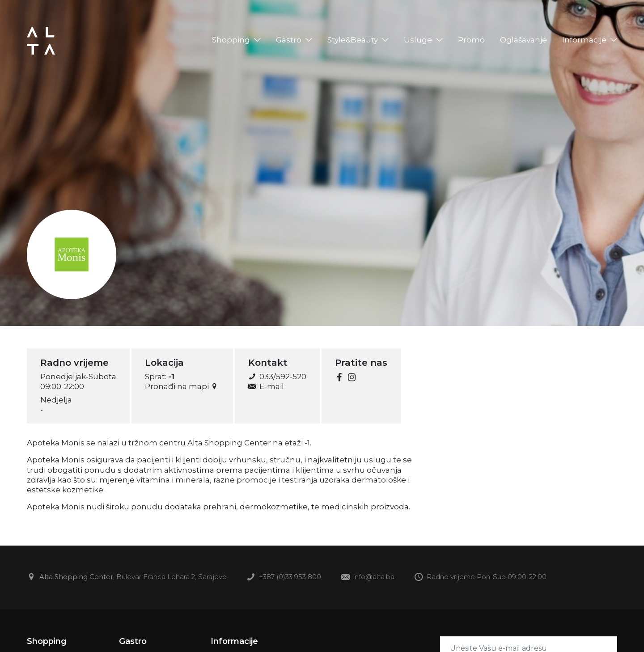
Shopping (231, 40)
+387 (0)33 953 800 (284, 578)
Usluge (418, 40)
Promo (471, 40)
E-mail (266, 386)
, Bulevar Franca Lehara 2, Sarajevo (127, 578)
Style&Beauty (353, 40)
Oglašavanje (523, 40)
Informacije (584, 40)
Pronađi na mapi (182, 386)
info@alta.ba (368, 578)
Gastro (289, 40)
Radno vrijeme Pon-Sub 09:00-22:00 (480, 578)
